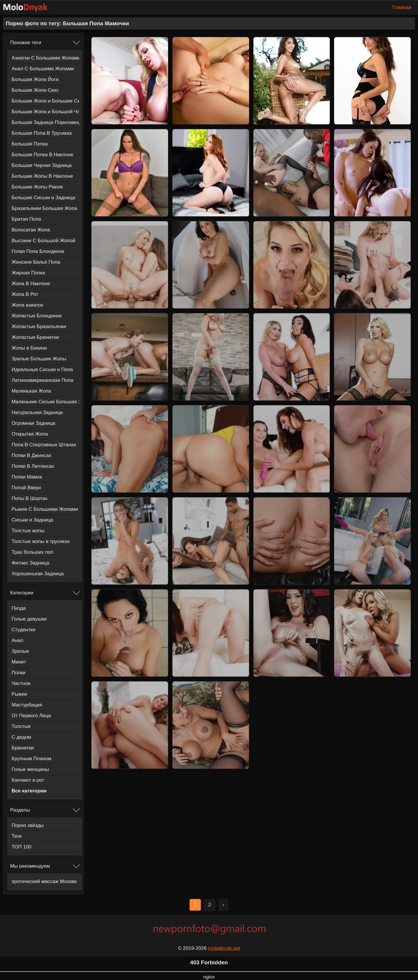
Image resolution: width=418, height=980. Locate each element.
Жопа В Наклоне (31, 284)
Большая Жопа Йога (35, 79)
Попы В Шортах (30, 498)
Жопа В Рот (25, 294)
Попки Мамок (27, 477)
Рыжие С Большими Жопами (45, 509)
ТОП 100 (21, 847)
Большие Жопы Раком (37, 187)
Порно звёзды (28, 825)
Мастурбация (27, 705)
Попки (19, 673)
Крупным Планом (31, 759)
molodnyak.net (224, 948)
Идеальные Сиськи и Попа (42, 369)
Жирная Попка (28, 273)
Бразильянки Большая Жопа (44, 208)
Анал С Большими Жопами (43, 69)
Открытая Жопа (30, 434)
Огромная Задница (34, 423)
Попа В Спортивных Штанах (44, 445)
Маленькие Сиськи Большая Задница (45, 402)
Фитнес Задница (30, 563)
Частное (21, 683)
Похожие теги (26, 43)
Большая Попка (30, 144)
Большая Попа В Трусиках (42, 133)
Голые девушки (29, 619)
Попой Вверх (26, 488)
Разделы (20, 810)
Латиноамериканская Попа (43, 380)
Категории (22, 593)
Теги (17, 836)
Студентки (24, 630)
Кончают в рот (28, 780)
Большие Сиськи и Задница (43, 198)
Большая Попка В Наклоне (43, 155)
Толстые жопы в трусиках (41, 541)
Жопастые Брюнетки (35, 337)
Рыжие (19, 694)
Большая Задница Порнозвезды (45, 122)
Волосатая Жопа (31, 230)
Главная (402, 7)
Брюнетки (23, 748)
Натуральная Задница (37, 412)
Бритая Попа (26, 219)
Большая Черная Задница (42, 165)
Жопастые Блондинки (37, 316)
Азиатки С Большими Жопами (45, 58)
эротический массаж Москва (44, 881)
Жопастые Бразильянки (39, 327)
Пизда (19, 608)
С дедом (21, 737)
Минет (19, 662)
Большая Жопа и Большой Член (45, 112)
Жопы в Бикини (29, 348)
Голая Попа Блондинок (38, 251)
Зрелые (20, 651)
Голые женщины (30, 769)
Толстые (21, 726)
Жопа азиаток (27, 305)
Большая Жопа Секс (35, 90)
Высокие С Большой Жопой (43, 241)
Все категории (29, 791)
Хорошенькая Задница (38, 574)
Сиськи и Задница (32, 520)
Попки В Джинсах (31, 455)
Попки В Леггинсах (33, 466)
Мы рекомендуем (30, 866)
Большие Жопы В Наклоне (42, 176)
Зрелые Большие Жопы (39, 359)
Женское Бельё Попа (36, 262)
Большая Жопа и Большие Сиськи (45, 101)
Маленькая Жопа (31, 391)
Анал (17, 640)
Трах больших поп (32, 552)
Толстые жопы (28, 531)
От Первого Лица (31, 716)
